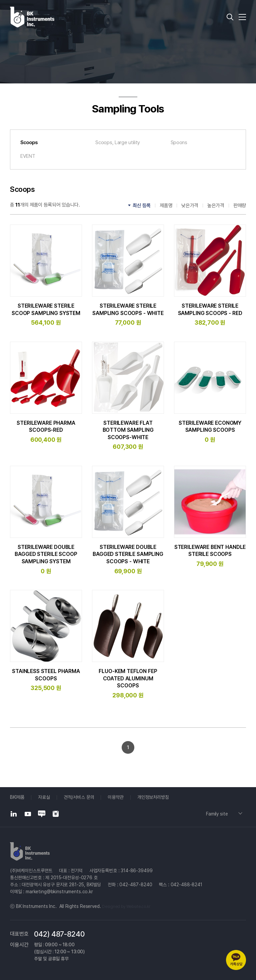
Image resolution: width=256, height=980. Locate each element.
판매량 (240, 206)
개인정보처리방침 (153, 797)
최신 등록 (142, 206)
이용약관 (115, 797)
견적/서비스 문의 (79, 797)
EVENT (28, 156)
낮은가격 (190, 206)
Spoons (179, 142)
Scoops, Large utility (118, 142)
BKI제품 (17, 797)
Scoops (29, 142)
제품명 (166, 206)
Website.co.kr (138, 907)
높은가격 (216, 206)
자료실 (44, 797)
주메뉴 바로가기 (0, 0)
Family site (217, 814)
